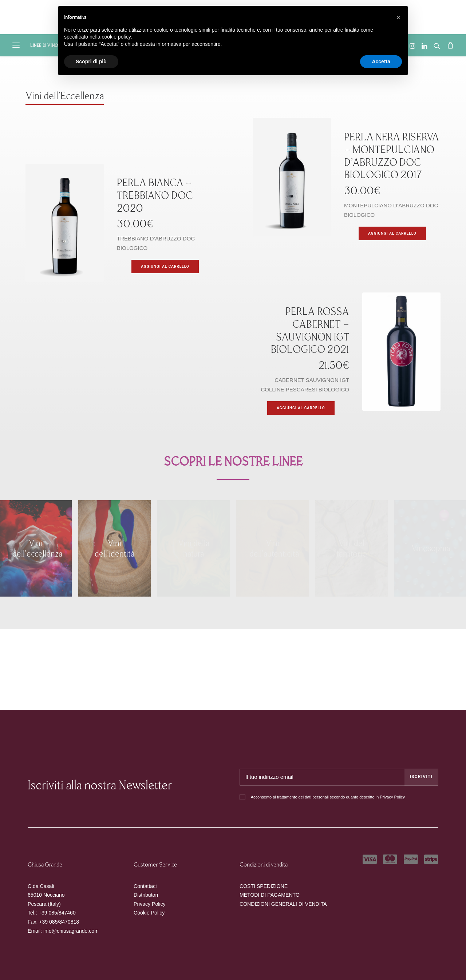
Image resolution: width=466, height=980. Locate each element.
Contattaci (145, 886)
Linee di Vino (44, 45)
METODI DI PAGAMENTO (270, 895)
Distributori (146, 895)
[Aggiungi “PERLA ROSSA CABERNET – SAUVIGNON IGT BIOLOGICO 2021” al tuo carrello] (301, 408)
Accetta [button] (381, 61)
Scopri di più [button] (91, 61)
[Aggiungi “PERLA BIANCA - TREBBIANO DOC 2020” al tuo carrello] (165, 267)
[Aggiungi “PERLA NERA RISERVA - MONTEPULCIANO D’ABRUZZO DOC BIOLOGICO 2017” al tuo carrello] (392, 234)
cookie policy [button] (116, 37)
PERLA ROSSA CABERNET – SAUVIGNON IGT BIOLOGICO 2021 (310, 330)
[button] (398, 17)
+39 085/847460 (57, 913)
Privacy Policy (392, 797)
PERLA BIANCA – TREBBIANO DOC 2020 (155, 196)
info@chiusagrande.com (71, 931)
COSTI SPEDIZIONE (264, 886)
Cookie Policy (149, 913)
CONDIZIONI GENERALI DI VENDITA (283, 904)
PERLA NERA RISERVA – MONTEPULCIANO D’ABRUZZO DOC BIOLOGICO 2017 (392, 156)
